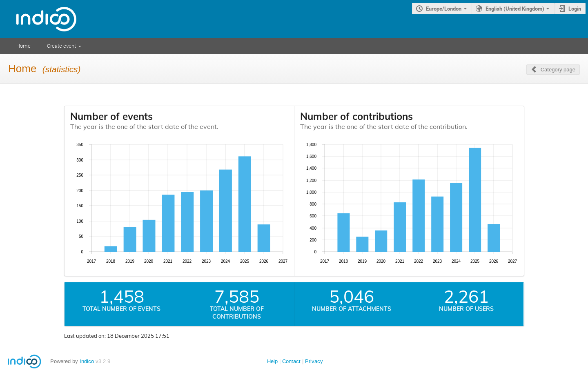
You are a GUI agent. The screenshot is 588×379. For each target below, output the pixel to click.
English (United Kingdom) (515, 9)
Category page (558, 70)
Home (23, 46)
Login (575, 9)
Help (272, 361)
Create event (61, 46)
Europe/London (444, 9)
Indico (87, 361)
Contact (291, 361)
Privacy (314, 361)
